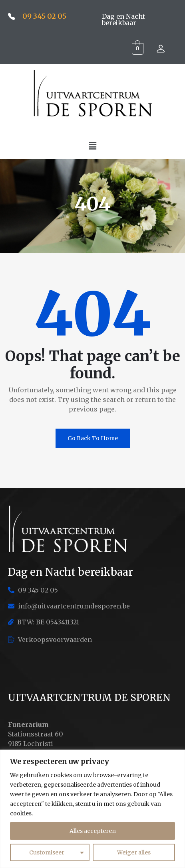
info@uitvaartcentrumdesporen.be (69, 606)
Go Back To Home (93, 438)
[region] (92, 809)
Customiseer (47, 852)
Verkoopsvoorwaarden (50, 640)
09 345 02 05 (44, 16)
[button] (92, 146)
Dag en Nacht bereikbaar (123, 20)
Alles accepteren (93, 831)
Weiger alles (134, 852)
